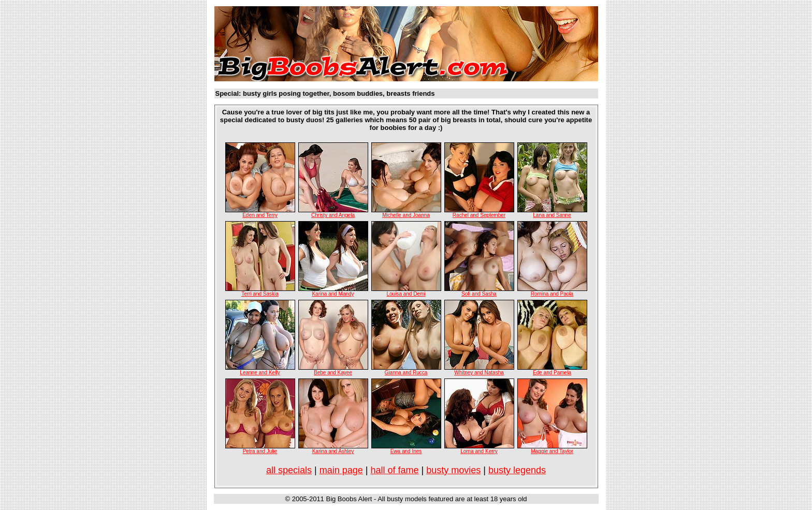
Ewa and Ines (406, 451)
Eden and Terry (260, 215)
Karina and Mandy (333, 294)
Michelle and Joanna (406, 215)
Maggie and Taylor (552, 451)
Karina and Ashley (333, 451)
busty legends (517, 470)
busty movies (453, 470)
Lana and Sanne (552, 215)
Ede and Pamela (552, 373)
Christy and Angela (333, 215)
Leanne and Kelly (260, 373)
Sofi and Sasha (479, 294)
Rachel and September (479, 215)
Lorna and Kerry (479, 451)
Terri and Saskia (260, 294)
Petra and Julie (260, 451)
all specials (289, 470)
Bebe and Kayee (333, 373)
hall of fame (394, 470)
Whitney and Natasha (479, 373)
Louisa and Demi (406, 294)
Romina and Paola (552, 294)
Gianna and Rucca (406, 373)
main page (341, 470)
